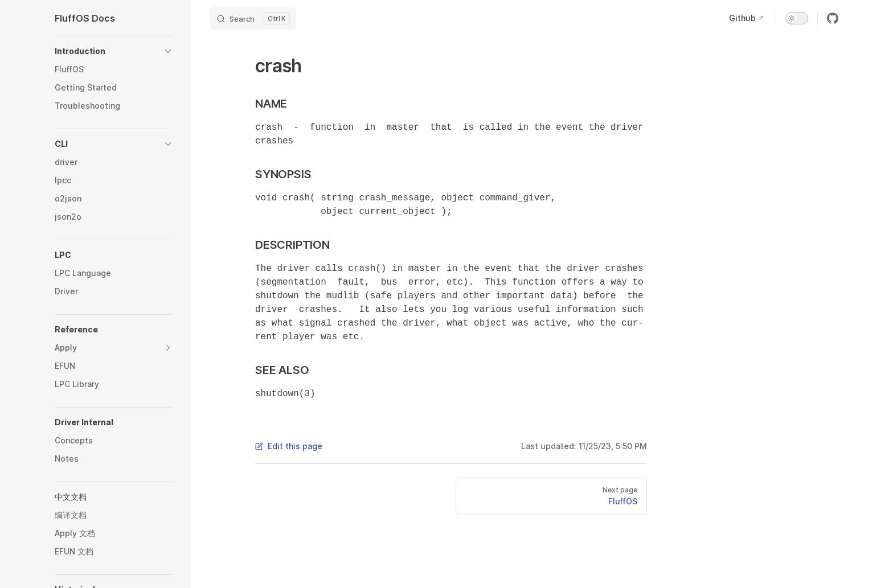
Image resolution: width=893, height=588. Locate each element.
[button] (114, 51)
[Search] (253, 18)
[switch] (797, 18)
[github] (833, 18)
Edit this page (289, 446)
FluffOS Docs (85, 18)
